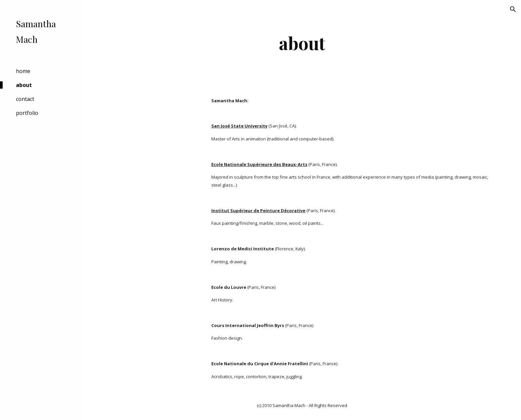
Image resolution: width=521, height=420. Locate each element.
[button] (513, 9)
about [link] (24, 85)
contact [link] (25, 99)
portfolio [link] (27, 113)
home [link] (23, 71)
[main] (302, 43)
